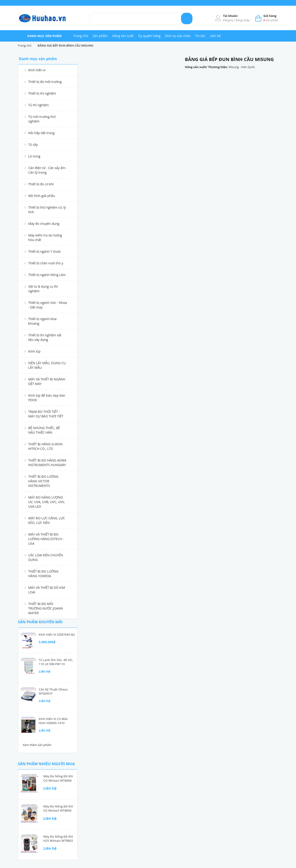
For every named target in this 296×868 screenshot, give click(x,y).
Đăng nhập (243, 20)
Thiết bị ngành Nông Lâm (47, 275)
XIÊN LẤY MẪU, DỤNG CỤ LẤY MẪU (47, 365)
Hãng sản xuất (123, 36)
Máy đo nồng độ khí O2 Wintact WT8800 (58, 808)
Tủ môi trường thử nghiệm (42, 119)
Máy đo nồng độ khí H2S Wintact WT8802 (58, 839)
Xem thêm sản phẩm (37, 745)
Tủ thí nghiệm (39, 105)
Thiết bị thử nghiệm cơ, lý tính (47, 210)
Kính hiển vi (37, 70)
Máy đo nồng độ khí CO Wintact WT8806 (58, 778)
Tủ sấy (33, 145)
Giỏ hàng (270, 16)
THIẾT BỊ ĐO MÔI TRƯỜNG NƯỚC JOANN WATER (46, 608)
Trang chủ (81, 36)
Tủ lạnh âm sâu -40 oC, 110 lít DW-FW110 (56, 662)
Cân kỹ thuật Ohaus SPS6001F (53, 691)
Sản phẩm (100, 36)
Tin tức (200, 36)
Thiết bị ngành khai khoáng (43, 321)
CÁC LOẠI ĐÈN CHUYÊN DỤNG (46, 557)
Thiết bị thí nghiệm (42, 93)
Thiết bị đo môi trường (45, 82)
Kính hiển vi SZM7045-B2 (57, 634)
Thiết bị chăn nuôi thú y (46, 263)
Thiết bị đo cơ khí (41, 184)
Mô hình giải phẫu (42, 196)
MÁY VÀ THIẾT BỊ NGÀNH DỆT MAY (47, 381)
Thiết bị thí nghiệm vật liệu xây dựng (45, 337)
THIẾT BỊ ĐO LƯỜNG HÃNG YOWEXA (43, 574)
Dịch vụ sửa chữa (178, 36)
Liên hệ (215, 36)
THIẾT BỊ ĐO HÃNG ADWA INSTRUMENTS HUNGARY (47, 463)
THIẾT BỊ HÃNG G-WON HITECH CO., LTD (45, 446)
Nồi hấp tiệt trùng (41, 133)
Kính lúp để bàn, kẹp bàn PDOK (47, 398)
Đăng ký (229, 20)
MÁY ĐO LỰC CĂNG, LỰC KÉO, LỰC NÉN (47, 520)
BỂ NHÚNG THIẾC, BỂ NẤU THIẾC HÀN (44, 430)
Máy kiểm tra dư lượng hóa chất (45, 238)
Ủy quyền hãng (149, 36)
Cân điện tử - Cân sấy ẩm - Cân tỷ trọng (48, 170)
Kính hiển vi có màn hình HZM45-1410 (53, 721)
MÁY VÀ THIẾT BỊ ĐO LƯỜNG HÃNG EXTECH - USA (46, 539)
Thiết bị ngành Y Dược (45, 251)
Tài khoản (230, 16)
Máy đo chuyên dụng (44, 224)
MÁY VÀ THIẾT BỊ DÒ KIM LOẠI (47, 590)
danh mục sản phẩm (45, 36)
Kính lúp (35, 351)
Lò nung (34, 156)
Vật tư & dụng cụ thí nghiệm (43, 289)
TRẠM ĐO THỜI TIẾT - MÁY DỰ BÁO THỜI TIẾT (46, 414)
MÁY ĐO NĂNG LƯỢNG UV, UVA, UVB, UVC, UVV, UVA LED (47, 502)
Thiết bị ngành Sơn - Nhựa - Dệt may (48, 305)
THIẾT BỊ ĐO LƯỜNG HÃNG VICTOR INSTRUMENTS (43, 481)
